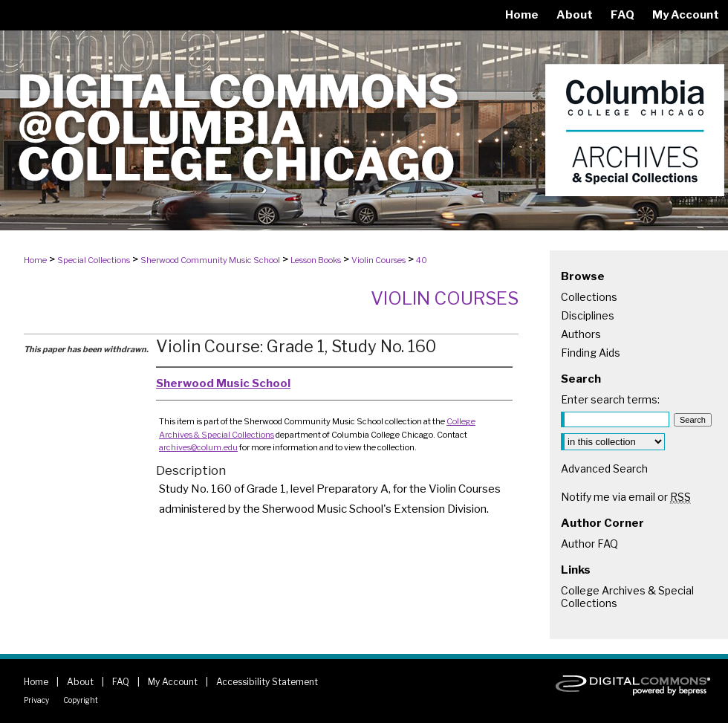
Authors (581, 334)
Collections (589, 297)
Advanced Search (604, 469)
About (80, 682)
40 (422, 260)
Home (35, 260)
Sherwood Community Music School (210, 260)
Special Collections (94, 260)
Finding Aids (591, 353)
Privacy (36, 700)
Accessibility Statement (267, 682)
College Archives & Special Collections (627, 597)
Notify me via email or (626, 497)
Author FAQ (589, 544)
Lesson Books (316, 260)
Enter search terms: (610, 399)
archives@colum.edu (198, 447)
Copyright (81, 700)
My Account (173, 682)
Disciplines (588, 315)
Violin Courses (378, 260)
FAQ (121, 682)
